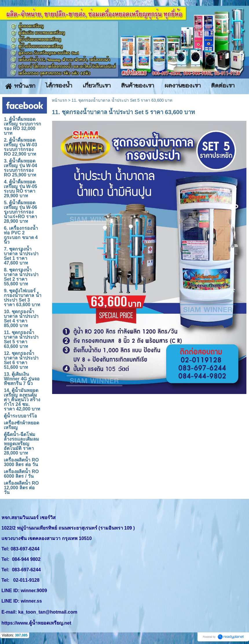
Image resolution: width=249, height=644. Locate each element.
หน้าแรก (59, 100)
